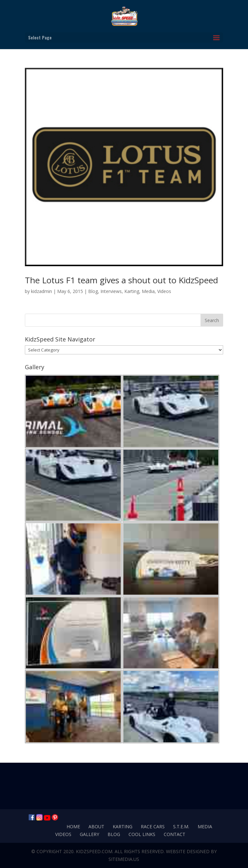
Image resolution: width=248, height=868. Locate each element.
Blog (93, 291)
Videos (164, 291)
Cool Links (142, 834)
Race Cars (153, 826)
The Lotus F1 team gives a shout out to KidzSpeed (121, 280)
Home (73, 826)
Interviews (111, 291)
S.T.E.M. (181, 826)
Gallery (89, 834)
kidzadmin (41, 291)
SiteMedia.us (124, 859)
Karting (132, 291)
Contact (175, 834)
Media (148, 291)
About (96, 826)
